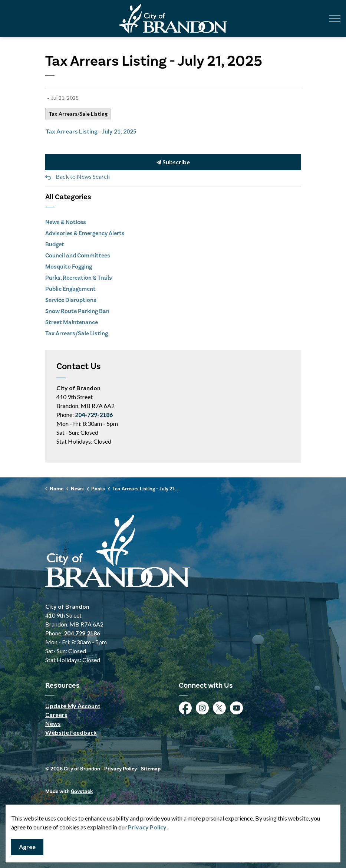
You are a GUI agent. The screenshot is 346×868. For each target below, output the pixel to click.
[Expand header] (335, 19)
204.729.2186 (82, 633)
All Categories (68, 197)
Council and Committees (78, 255)
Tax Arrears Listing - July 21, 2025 (91, 131)
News (53, 724)
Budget (55, 244)
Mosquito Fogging (69, 267)
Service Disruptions (71, 300)
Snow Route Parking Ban (77, 311)
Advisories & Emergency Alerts (85, 233)
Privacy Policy (121, 769)
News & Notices (66, 222)
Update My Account (73, 706)
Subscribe (173, 162)
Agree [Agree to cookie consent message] (27, 847)
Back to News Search (83, 176)
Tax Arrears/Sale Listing (78, 114)
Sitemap (151, 769)
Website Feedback (71, 732)
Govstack (82, 791)
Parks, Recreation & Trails (79, 278)
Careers (56, 715)
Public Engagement (70, 289)
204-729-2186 (94, 415)
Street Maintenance (72, 322)
